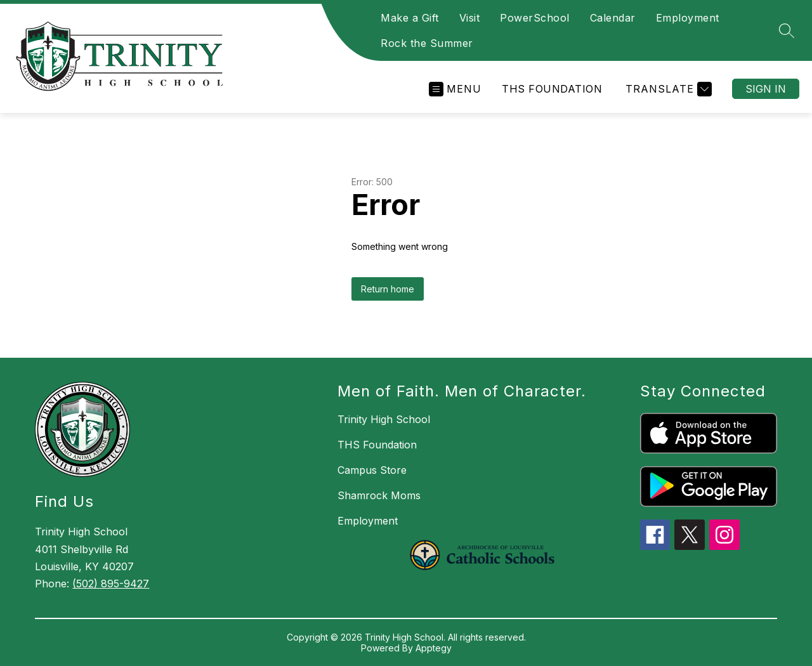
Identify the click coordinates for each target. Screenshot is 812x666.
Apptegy (434, 648)
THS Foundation (552, 89)
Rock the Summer (427, 43)
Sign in (766, 89)
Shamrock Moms (379, 495)
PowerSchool (535, 18)
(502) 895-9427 (111, 584)
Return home (388, 289)
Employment (688, 18)
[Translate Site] (667, 89)
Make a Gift (410, 18)
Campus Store (372, 470)
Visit (470, 18)
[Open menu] (455, 89)
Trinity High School (384, 419)
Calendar (613, 18)
